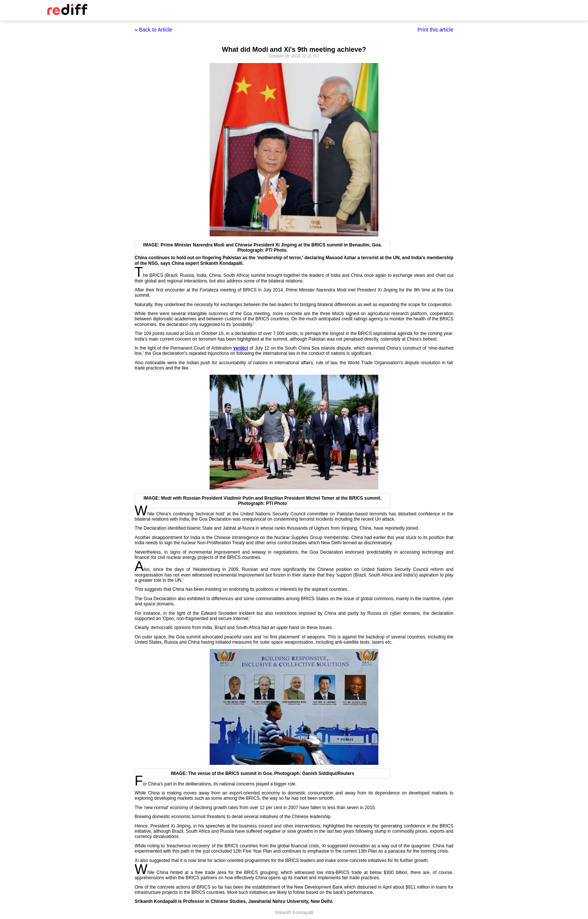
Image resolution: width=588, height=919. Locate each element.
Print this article (435, 30)
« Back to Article (153, 30)
